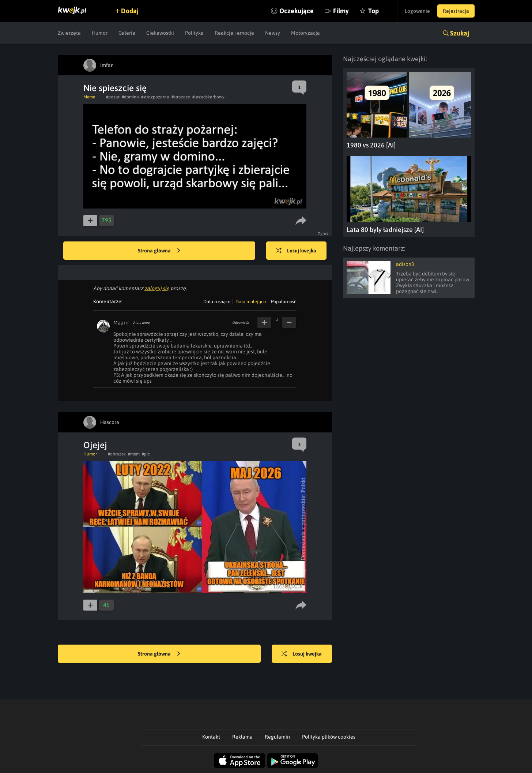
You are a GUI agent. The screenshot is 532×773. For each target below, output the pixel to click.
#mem (134, 454)
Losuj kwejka (296, 251)
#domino (130, 97)
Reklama (242, 737)
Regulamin (277, 737)
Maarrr (121, 323)
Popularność (284, 302)
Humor (100, 33)
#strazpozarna (155, 97)
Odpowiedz (240, 323)
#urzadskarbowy (208, 97)
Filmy (341, 11)
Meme (89, 97)
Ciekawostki (160, 33)
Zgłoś (323, 234)
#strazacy (181, 97)
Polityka (194, 33)
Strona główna (159, 251)
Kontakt (211, 737)
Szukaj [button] (460, 33)
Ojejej (95, 445)
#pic (146, 454)
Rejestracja (456, 11)
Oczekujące (297, 11)
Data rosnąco (217, 302)
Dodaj (130, 11)
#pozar (113, 97)
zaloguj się (157, 288)
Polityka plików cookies (329, 737)
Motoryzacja (305, 33)
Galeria (127, 33)
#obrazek (117, 454)
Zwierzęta (69, 33)
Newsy (273, 33)
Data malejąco (251, 302)
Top (373, 11)
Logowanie (417, 11)
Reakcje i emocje (234, 33)
